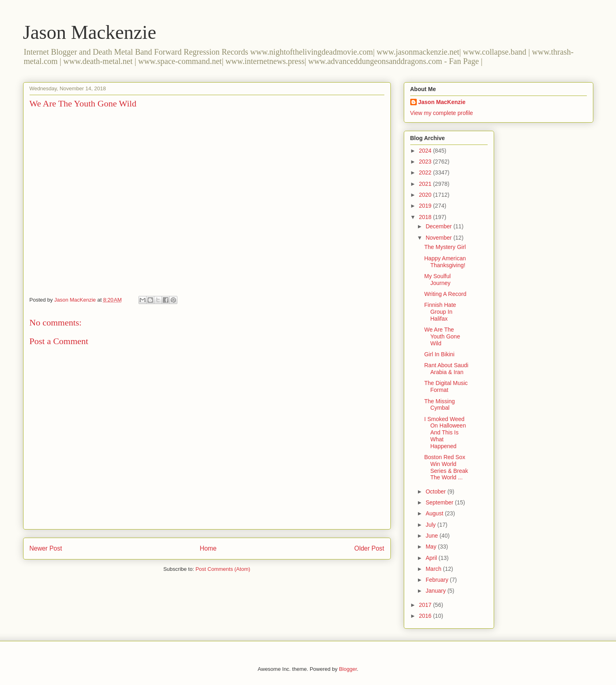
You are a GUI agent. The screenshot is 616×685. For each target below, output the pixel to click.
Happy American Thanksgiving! (445, 262)
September (440, 502)
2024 (426, 151)
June (433, 536)
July (432, 525)
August (435, 513)
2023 (426, 162)
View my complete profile (442, 113)
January (437, 591)
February (438, 580)
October (437, 491)
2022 (426, 172)
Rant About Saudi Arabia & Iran (446, 369)
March (434, 569)
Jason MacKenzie (442, 102)
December (439, 226)
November (439, 238)
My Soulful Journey (437, 280)
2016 (426, 616)
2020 (426, 195)
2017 (426, 605)
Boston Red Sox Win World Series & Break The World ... (446, 467)
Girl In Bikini (439, 354)
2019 (426, 206)
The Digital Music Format (446, 386)
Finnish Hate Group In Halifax (440, 312)
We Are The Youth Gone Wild (442, 336)
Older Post (369, 548)
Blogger (348, 669)
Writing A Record (445, 294)
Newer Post (46, 548)
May (432, 547)
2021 (426, 184)
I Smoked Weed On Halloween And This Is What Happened (445, 433)
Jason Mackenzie (90, 32)
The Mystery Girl (445, 247)
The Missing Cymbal (439, 405)
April (432, 558)
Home (208, 548)
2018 (426, 217)
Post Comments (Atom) (223, 569)
